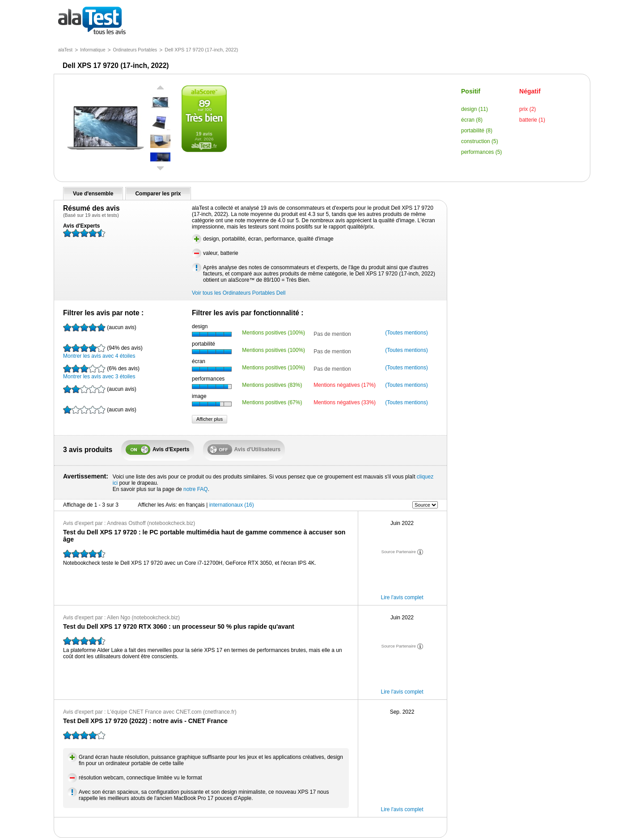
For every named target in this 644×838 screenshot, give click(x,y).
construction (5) (480, 141)
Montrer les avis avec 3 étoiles (101, 372)
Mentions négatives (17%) (345, 385)
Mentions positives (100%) (273, 333)
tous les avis (92, 21)
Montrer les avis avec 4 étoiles (103, 351)
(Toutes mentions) (406, 333)
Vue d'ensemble (93, 194)
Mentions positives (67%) (272, 402)
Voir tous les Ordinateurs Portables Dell (239, 293)
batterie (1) (532, 120)
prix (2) (527, 109)
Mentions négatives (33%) (345, 402)
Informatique (93, 50)
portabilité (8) (477, 131)
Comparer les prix (158, 194)
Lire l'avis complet (402, 597)
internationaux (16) (232, 505)
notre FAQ (196, 489)
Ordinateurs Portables (135, 50)
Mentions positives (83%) (272, 385)
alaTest (65, 50)
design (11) (475, 109)
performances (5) (481, 152)
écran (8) (472, 120)
